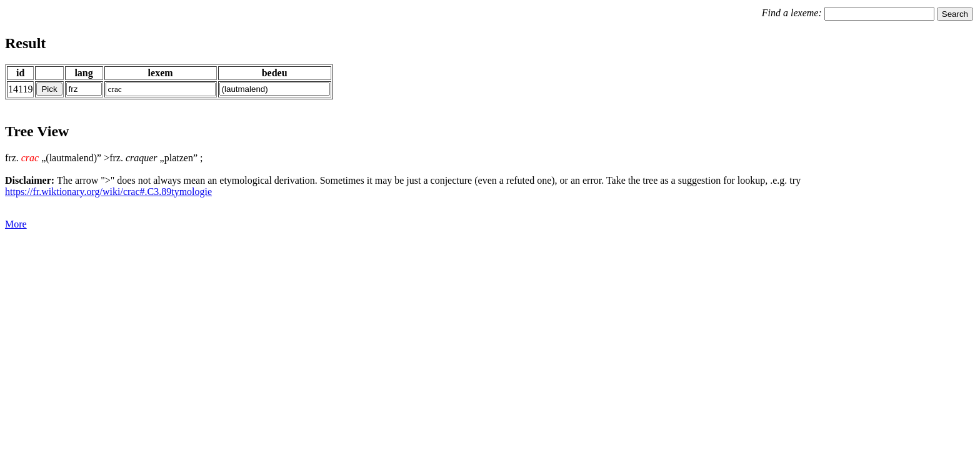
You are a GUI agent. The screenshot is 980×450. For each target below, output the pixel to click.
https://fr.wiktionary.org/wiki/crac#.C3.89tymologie (108, 192)
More (16, 224)
